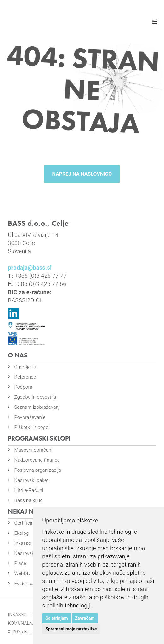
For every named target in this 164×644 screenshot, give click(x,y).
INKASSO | (20, 615)
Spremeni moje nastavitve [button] (71, 629)
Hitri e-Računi (29, 490)
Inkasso (23, 543)
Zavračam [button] (85, 618)
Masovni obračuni (33, 450)
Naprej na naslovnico (82, 174)
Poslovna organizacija (38, 470)
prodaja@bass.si (30, 268)
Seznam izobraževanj (37, 407)
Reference (25, 377)
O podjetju (25, 367)
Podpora (23, 387)
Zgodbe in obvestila (35, 397)
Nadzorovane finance (37, 460)
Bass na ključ (28, 500)
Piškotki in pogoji (32, 427)
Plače (20, 563)
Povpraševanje (30, 417)
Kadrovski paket (31, 480)
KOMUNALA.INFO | (28, 623)
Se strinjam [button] (57, 618)
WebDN (22, 573)
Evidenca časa (30, 584)
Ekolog (21, 533)
